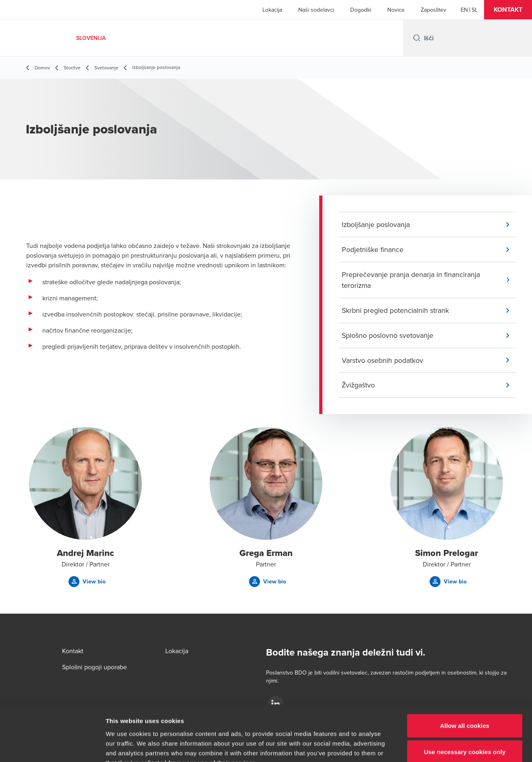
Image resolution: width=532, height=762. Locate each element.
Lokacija (272, 10)
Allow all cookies (465, 676)
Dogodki (361, 10)
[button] (508, 10)
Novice (396, 10)
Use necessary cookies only (465, 703)
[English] (464, 10)
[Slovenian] (475, 10)
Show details (423, 746)
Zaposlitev (433, 10)
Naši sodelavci (316, 10)
